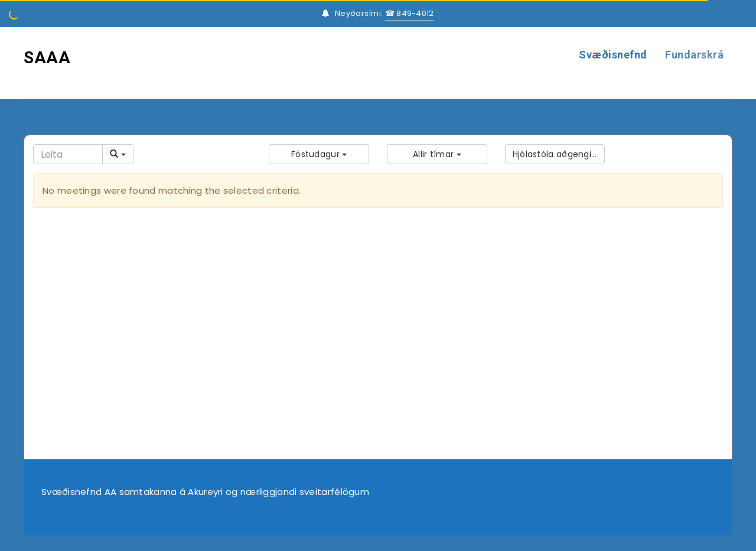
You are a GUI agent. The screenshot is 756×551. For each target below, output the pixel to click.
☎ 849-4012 (410, 13)
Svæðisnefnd (613, 55)
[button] (319, 154)
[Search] (68, 154)
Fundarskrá (694, 55)
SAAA (47, 58)
